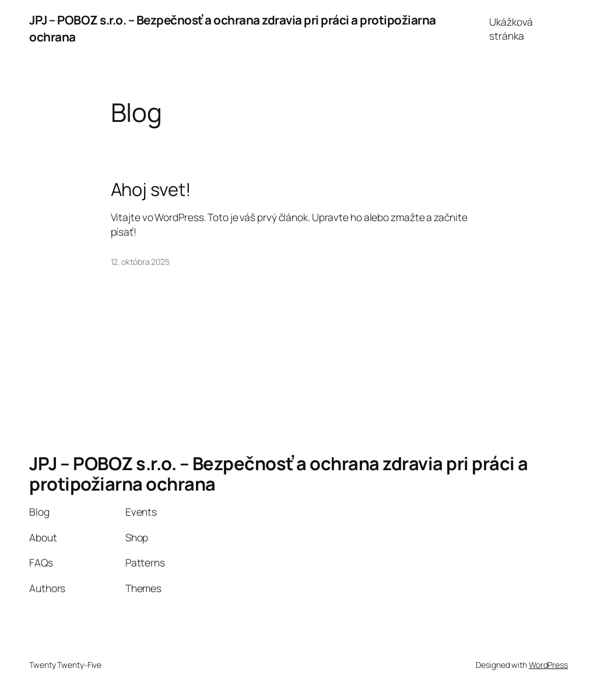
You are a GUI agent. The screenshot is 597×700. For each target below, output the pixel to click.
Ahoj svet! (151, 189)
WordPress (548, 665)
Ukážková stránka (511, 29)
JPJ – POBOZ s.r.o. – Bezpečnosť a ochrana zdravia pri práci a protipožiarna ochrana (279, 473)
